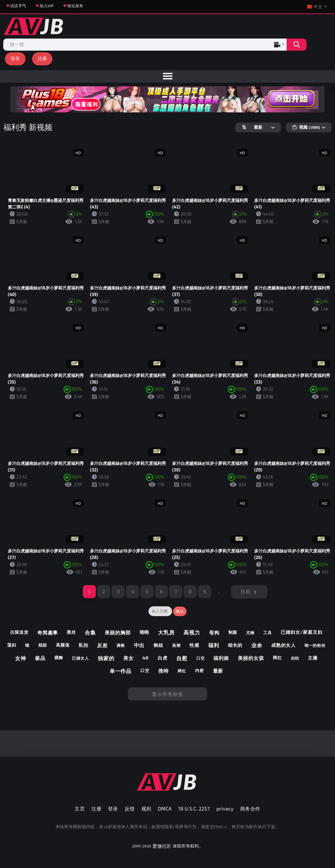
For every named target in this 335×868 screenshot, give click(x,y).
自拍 (295, 658)
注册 (42, 58)
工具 (268, 632)
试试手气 (18, 6)
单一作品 (121, 671)
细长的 (235, 645)
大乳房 (166, 632)
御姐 (158, 645)
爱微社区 (162, 846)
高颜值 (63, 645)
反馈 (130, 809)
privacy (225, 809)
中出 (139, 645)
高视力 (192, 632)
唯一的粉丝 (315, 645)
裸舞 (59, 658)
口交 (201, 658)
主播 (313, 658)
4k (146, 658)
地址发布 (75, 6)
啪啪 (145, 632)
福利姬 (221, 658)
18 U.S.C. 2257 (194, 809)
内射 (200, 670)
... (219, 591)
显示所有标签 (167, 694)
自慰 (182, 658)
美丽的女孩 (251, 658)
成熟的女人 (283, 645)
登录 (15, 58)
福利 (214, 645)
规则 (146, 809)
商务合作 (250, 809)
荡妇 (12, 645)
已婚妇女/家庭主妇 (302, 632)
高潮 (176, 645)
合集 (90, 632)
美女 (129, 658)
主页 (80, 809)
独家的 (106, 658)
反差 (102, 645)
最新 (218, 671)
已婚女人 (80, 658)
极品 (40, 658)
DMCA (165, 809)
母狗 (214, 632)
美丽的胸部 (118, 632)
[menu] (167, 76)
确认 (180, 611)
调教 (121, 645)
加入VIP (47, 6)
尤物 (250, 632)
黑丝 (71, 632)
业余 (257, 645)
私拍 (83, 645)
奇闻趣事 (48, 632)
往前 (246, 591)
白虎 (163, 658)
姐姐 (43, 645)
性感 (194, 645)
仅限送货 (19, 632)
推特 (164, 671)
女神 (21, 658)
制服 (233, 632)
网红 (277, 658)
